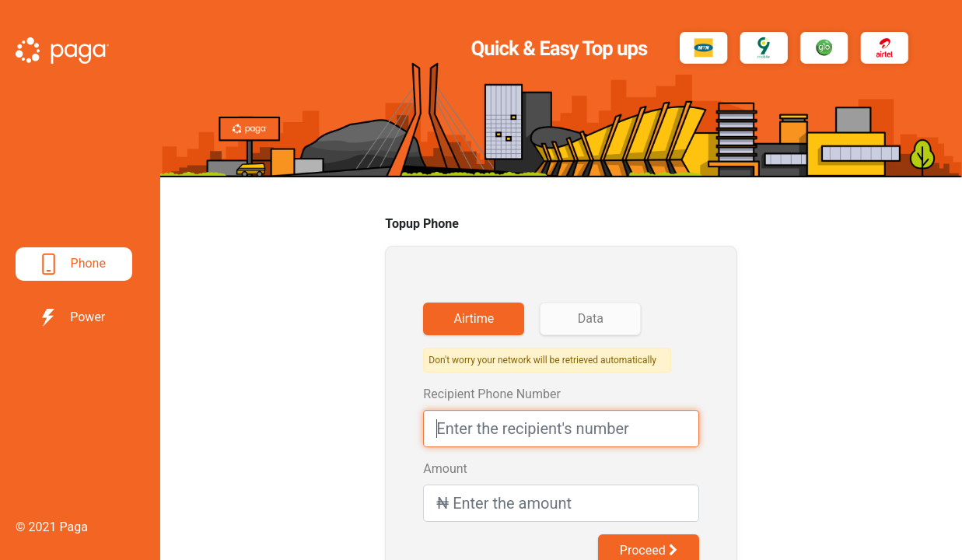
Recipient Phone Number (491, 394)
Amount (445, 469)
